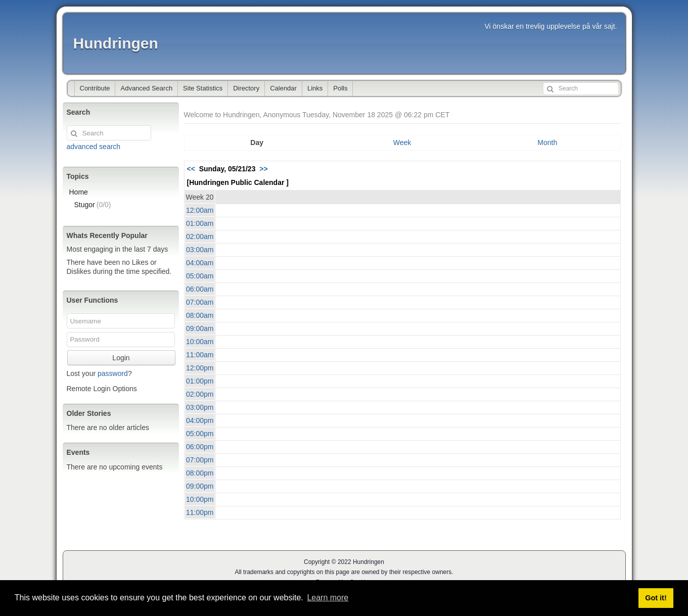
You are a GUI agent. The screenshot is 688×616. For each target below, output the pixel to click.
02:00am (200, 236)
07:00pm (200, 460)
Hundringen (116, 43)
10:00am (200, 342)
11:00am (200, 355)
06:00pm (200, 447)
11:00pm (200, 512)
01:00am (200, 223)
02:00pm (200, 394)
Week (402, 143)
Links (315, 88)
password (113, 373)
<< (191, 169)
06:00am (200, 289)
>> (263, 169)
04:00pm (200, 420)
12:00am (200, 210)
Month (547, 143)
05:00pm (200, 434)
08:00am (200, 315)
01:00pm (200, 381)
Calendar (283, 88)
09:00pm (200, 486)
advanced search (94, 147)
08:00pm (200, 473)
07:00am (200, 302)
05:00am (200, 276)
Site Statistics (203, 88)
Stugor (93, 205)
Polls (340, 88)
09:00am (200, 328)
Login (121, 358)
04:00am (200, 263)
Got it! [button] (656, 598)
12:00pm (200, 368)
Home (79, 192)
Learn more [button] (328, 598)
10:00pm (200, 499)
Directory (246, 88)
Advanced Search (146, 88)
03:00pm (200, 407)
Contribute (95, 88)
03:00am (200, 250)
